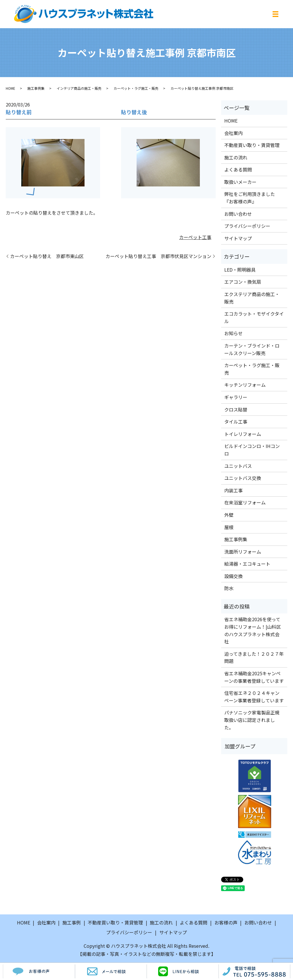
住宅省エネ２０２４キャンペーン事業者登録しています (254, 697)
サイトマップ (238, 238)
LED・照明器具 (240, 270)
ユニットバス (238, 466)
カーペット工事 (195, 237)
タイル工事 (236, 422)
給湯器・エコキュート (247, 564)
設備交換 (233, 576)
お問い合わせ (238, 214)
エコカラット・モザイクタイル (254, 317)
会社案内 (233, 133)
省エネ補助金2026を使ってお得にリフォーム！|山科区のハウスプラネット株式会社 (253, 630)
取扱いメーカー (240, 182)
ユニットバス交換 (243, 478)
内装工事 (233, 490)
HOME (10, 88)
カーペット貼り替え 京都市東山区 (47, 256)
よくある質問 (238, 169)
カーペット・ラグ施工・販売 (136, 88)
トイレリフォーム (243, 434)
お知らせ (233, 333)
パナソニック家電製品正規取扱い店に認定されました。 (252, 720)
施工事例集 (36, 88)
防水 (229, 588)
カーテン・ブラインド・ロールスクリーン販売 (252, 349)
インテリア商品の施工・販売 (79, 88)
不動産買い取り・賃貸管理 (252, 145)
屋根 (229, 527)
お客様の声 (226, 922)
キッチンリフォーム (245, 385)
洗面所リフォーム (243, 552)
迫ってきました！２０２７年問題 (254, 657)
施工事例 (72, 922)
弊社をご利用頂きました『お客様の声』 (250, 198)
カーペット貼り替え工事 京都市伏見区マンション (158, 256)
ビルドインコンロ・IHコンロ (252, 450)
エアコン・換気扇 (243, 282)
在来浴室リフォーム (245, 502)
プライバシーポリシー (247, 226)
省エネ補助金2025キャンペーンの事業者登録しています (254, 677)
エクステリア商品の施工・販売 (252, 298)
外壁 (229, 515)
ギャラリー (236, 397)
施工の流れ (236, 157)
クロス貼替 (236, 409)
